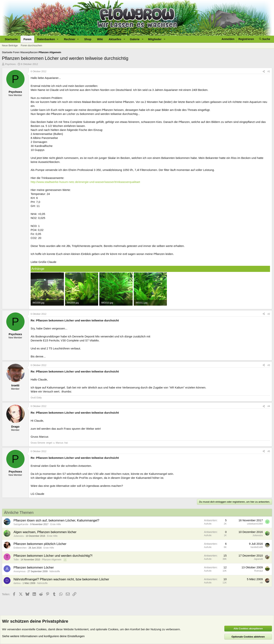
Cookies (41, 629)
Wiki (100, 39)
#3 (269, 365)
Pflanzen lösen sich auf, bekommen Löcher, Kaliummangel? (56, 520)
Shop (88, 39)
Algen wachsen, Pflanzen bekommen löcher (45, 532)
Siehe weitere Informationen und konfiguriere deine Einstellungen (43, 636)
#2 (269, 314)
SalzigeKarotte (21, 524)
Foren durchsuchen (31, 45)
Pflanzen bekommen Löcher (34, 568)
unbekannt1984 (255, 524)
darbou (17, 583)
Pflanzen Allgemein (52, 560)
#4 (269, 406)
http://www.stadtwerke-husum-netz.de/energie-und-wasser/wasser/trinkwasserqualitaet (85, 182)
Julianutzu (19, 536)
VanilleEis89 (257, 547)
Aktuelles (115, 39)
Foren (27, 39)
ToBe (16, 560)
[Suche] (265, 39)
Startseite (11, 39)
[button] (48, 39)
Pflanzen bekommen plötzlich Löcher (40, 544)
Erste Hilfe (55, 524)
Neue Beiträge (10, 45)
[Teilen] (264, 72)
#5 (269, 451)
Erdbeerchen (20, 548)
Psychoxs (10, 64)
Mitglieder (155, 39)
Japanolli (258, 559)
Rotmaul (258, 571)
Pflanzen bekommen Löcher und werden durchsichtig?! (53, 556)
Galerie (135, 39)
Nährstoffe (55, 571)
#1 (269, 71)
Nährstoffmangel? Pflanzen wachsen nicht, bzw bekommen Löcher (61, 579)
